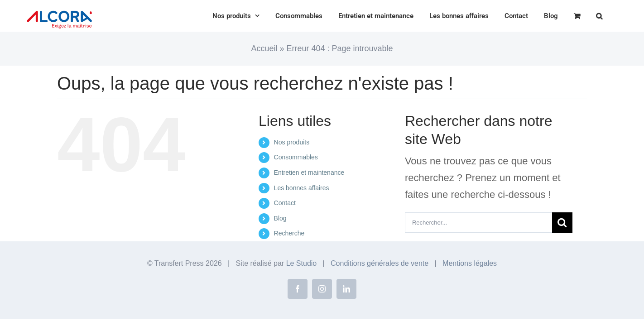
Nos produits (292, 142)
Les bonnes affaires (302, 188)
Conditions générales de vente (380, 263)
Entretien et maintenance (309, 173)
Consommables (296, 157)
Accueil (264, 48)
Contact (285, 203)
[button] (615, 16)
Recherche (289, 233)
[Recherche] (562, 223)
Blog (280, 218)
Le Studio (302, 263)
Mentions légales (470, 263)
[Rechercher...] (478, 223)
